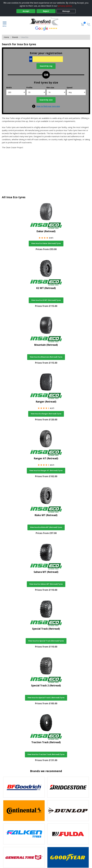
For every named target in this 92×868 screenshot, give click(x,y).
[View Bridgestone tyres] (68, 787)
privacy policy (65, 6)
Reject (46, 11)
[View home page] (46, 21)
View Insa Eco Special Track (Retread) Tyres (46, 641)
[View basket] (83, 24)
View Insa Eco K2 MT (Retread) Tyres (46, 300)
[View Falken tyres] (24, 834)
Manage (66, 11)
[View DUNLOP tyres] (68, 811)
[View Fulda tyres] (68, 834)
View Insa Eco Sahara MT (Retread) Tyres (46, 584)
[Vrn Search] (46, 59)
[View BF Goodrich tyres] (24, 787)
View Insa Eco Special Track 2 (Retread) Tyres (46, 698)
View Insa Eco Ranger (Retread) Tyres (46, 414)
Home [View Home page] (6, 37)
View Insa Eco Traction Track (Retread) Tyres (46, 754)
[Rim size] (56, 92)
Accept (26, 11)
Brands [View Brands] (15, 37)
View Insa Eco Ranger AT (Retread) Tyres (46, 470)
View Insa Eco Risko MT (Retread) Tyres (46, 527)
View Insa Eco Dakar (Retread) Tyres (46, 243)
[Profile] (36, 92)
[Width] (16, 92)
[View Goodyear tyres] (68, 857)
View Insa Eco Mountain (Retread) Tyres (46, 357)
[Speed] (76, 92)
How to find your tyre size (48, 106)
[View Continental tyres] (24, 811)
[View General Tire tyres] (24, 857)
